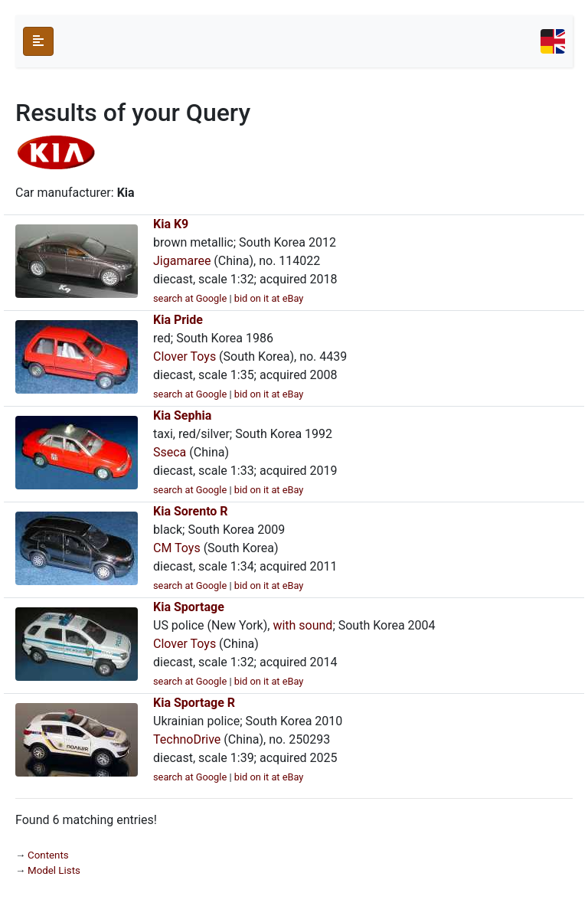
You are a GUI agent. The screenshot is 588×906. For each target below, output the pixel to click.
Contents (48, 855)
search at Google (190, 298)
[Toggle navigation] (553, 41)
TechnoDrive (187, 739)
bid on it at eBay (269, 298)
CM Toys (177, 548)
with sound (302, 625)
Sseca (170, 452)
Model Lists (54, 870)
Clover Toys (185, 357)
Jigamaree (182, 261)
